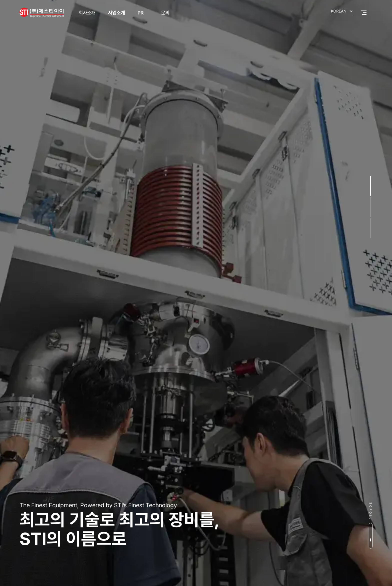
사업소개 (116, 13)
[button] (371, 186)
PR (140, 13)
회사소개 (87, 13)
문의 (165, 13)
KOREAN (339, 11)
